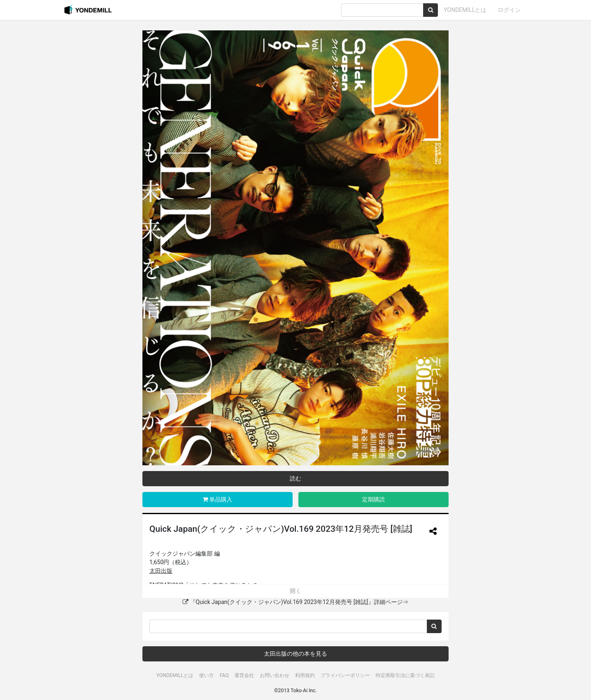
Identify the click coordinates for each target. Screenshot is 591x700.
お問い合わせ (275, 675)
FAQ (224, 675)
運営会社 (244, 675)
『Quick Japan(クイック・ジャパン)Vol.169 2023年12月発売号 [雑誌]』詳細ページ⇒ (295, 602)
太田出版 (161, 571)
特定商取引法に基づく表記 (405, 675)
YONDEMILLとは (465, 10)
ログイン (509, 10)
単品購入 (218, 499)
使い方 (206, 675)
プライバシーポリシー (345, 675)
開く (295, 591)
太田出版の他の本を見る (295, 654)
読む (295, 478)
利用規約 (305, 675)
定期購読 (373, 499)
